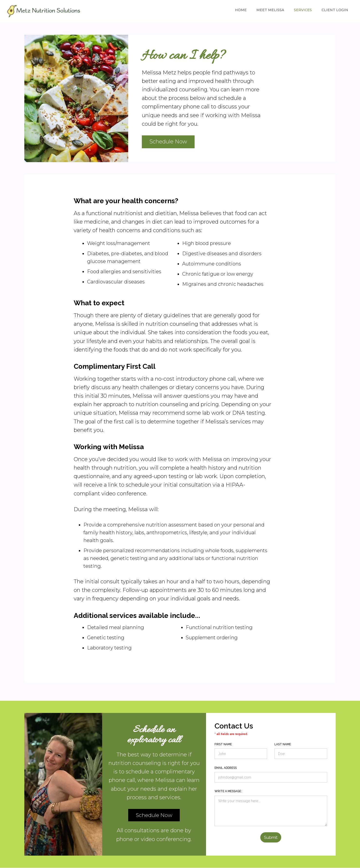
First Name (223, 744)
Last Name (283, 744)
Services (303, 10)
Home (241, 10)
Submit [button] (271, 837)
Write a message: (228, 791)
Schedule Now (168, 142)
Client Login (335, 10)
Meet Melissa (270, 10)
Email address (226, 768)
